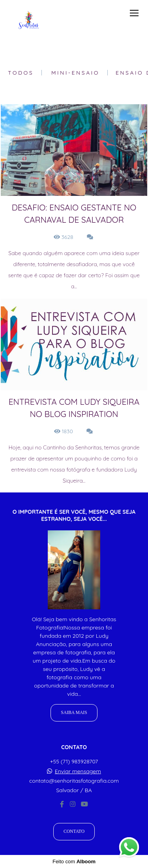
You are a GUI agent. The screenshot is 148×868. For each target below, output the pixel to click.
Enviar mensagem (78, 771)
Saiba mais (74, 713)
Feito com (74, 861)
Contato (74, 831)
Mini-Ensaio (75, 73)
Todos (21, 73)
